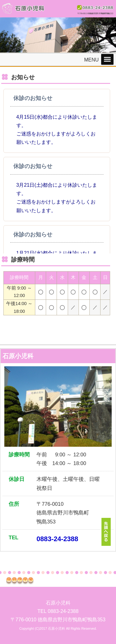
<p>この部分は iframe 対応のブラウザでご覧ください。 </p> (57, 171)
